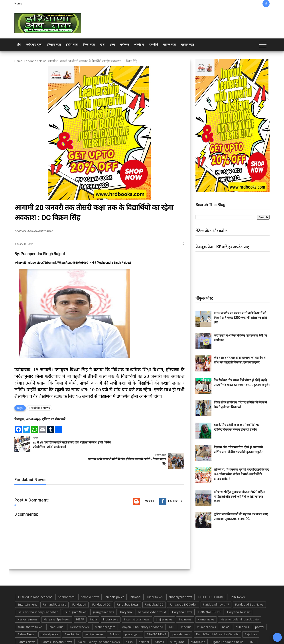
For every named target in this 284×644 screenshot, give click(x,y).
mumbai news (206, 610)
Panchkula (72, 617)
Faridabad (79, 588)
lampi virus (56, 610)
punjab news (181, 617)
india (94, 602)
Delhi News (237, 580)
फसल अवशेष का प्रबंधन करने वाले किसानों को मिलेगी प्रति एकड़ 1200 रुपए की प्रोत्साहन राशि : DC (241, 318)
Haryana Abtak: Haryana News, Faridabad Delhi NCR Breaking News (57, 640)
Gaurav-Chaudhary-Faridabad (38, 595)
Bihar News (155, 580)
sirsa (129, 625)
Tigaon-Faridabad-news (227, 625)
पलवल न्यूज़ (169, 45)
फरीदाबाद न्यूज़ (34, 45)
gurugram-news (103, 595)
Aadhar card (66, 580)
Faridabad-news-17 (216, 588)
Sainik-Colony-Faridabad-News (99, 625)
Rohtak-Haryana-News (57, 625)
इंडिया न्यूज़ (72, 45)
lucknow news (79, 610)
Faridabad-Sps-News (249, 588)
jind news (185, 602)
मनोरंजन (124, 45)
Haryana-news (28, 602)
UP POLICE (42, 632)
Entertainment (27, 588)
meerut (186, 610)
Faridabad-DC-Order (183, 588)
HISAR (80, 602)
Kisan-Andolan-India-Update (240, 602)
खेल (102, 45)
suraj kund (177, 625)
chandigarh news (180, 580)
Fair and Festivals (54, 588)
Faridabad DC (101, 588)
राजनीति (154, 45)
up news (23, 632)
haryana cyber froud (152, 595)
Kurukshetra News (30, 610)
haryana (126, 595)
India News (111, 602)
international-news (137, 602)
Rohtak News (26, 625)
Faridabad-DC (154, 588)
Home (18, 3)
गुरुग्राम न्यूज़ (187, 45)
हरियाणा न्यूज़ (54, 45)
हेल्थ (112, 45)
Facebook (175, 484)
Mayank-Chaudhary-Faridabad (142, 610)
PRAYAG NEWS (156, 617)
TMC (252, 625)
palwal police (50, 617)
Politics (114, 617)
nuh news (242, 610)
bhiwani (136, 580)
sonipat (144, 625)
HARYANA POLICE (210, 595)
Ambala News (90, 580)
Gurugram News (76, 595)
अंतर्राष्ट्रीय (139, 45)
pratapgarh (133, 617)
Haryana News (182, 595)
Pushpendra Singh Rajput (43, 254)
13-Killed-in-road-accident (35, 580)
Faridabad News (35, 61)
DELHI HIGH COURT (211, 580)
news (226, 610)
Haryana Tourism (239, 595)
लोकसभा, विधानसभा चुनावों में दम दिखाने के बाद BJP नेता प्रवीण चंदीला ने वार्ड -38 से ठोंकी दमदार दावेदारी (241, 474)
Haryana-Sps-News (57, 602)
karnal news (206, 602)
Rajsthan (251, 617)
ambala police (115, 580)
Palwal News (26, 617)
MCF (172, 610)
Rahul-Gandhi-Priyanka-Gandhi (217, 617)
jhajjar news (164, 602)
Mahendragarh (105, 610)
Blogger (148, 484)
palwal (260, 610)
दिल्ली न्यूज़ (89, 45)
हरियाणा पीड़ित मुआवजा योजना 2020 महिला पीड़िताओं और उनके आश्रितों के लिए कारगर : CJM (240, 497)
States (160, 625)
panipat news (94, 617)
